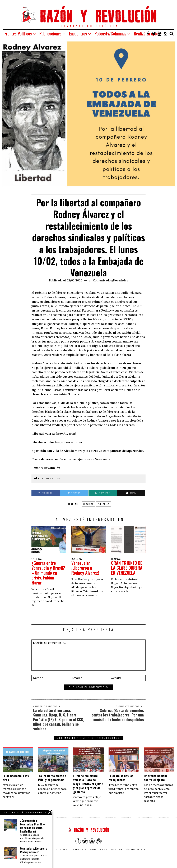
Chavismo (88, 504)
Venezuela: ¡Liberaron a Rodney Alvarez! (86, 568)
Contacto (63, 849)
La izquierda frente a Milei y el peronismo (52, 778)
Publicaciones (50, 33)
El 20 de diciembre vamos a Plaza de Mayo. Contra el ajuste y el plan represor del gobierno (88, 784)
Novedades (121, 280)
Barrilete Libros (85, 849)
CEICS (104, 849)
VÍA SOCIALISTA (136, 849)
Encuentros (78, 33)
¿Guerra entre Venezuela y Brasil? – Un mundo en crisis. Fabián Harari (46, 573)
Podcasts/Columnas (110, 33)
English (117, 849)
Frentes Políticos (18, 33)
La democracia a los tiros (16, 778)
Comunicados (103, 280)
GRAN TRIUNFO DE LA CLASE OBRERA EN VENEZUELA (128, 568)
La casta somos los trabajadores (121, 778)
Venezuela (103, 504)
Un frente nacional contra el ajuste (156, 778)
